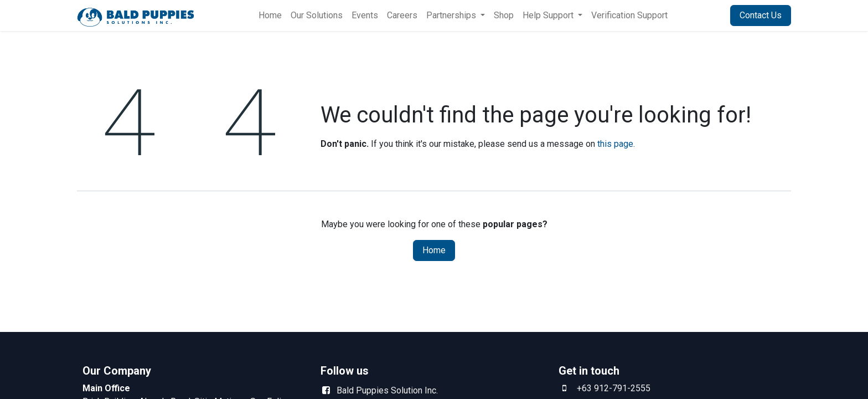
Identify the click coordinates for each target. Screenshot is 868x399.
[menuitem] (270, 16)
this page (615, 144)
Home (434, 250)
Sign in (703, 15)
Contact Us (761, 15)
